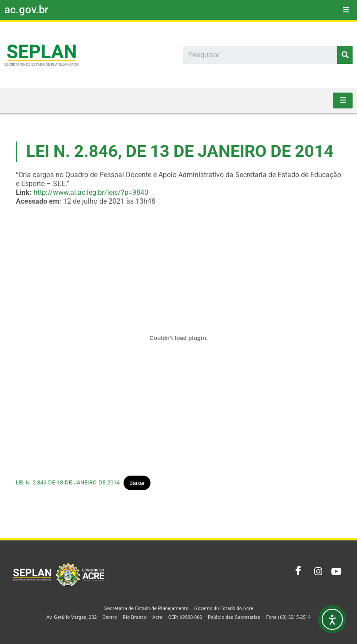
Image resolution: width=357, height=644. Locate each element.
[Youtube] (335, 572)
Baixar (137, 483)
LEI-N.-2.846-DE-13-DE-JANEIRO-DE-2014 (68, 483)
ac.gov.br (26, 10)
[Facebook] (296, 572)
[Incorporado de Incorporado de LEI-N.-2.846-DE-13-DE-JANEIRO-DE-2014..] (179, 338)
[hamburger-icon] (346, 10)
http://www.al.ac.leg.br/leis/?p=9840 (91, 192)
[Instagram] (316, 572)
